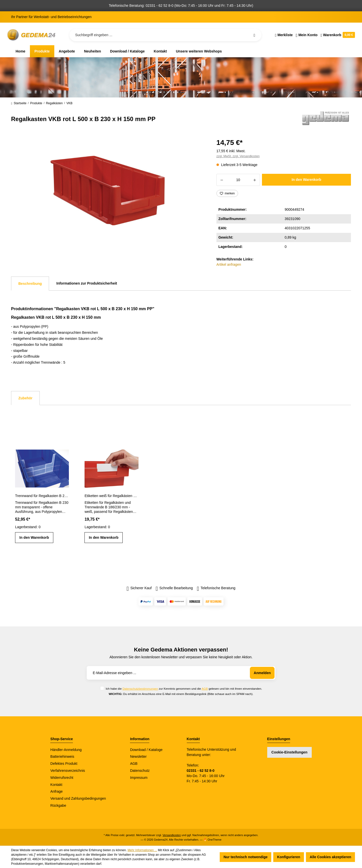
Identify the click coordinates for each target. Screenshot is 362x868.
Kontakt (56, 785)
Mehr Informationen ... (142, 850)
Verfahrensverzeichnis (68, 771)
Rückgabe (58, 805)
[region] (108, 191)
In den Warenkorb (306, 180)
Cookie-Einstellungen (289, 752)
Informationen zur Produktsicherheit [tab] (87, 283)
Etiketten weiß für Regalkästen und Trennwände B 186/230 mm (111, 496)
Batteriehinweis (62, 756)
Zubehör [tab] (25, 398)
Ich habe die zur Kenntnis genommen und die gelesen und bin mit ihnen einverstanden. (184, 689)
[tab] (30, 284)
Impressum (139, 778)
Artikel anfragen (229, 264)
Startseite (19, 103)
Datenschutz (140, 771)
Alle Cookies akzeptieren (330, 857)
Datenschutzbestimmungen (140, 689)
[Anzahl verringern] (222, 180)
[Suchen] (254, 35)
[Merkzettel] (284, 35)
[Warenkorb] (337, 35)
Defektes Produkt (64, 764)
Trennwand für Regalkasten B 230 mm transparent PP (42, 496)
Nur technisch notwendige (245, 857)
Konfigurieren (289, 857)
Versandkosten (172, 835)
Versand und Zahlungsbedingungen (78, 798)
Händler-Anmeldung (66, 750)
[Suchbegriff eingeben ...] (165, 35)
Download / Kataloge (146, 750)
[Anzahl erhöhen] (255, 180)
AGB (205, 689)
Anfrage (56, 791)
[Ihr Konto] (307, 35)
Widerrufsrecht (62, 778)
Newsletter (138, 756)
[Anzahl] (238, 180)
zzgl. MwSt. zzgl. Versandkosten (238, 156)
